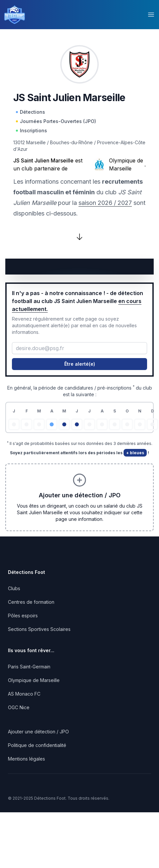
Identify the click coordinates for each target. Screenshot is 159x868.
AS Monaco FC (24, 694)
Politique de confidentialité (37, 745)
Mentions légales (26, 759)
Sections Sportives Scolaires (39, 629)
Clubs (14, 588)
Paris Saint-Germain (29, 667)
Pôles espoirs (23, 616)
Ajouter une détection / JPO (38, 732)
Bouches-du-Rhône (71, 142)
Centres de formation (31, 602)
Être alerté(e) (80, 364)
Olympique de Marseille (126, 164)
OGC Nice (19, 707)
